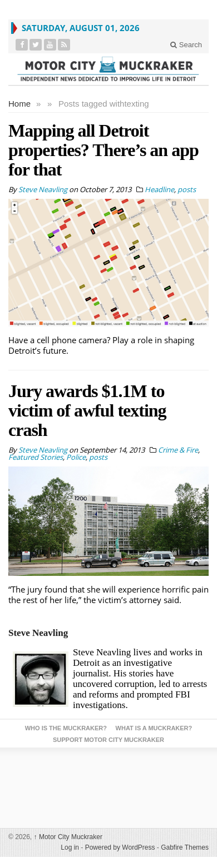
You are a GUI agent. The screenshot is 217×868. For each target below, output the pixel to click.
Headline (159, 189)
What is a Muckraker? (154, 728)
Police (76, 457)
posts (187, 189)
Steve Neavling (38, 633)
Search (186, 45)
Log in (70, 847)
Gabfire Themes (185, 847)
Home (19, 104)
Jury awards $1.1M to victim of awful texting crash (87, 410)
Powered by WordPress (120, 847)
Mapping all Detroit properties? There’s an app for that (103, 150)
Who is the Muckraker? (66, 728)
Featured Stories (36, 457)
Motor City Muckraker (68, 837)
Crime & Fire (178, 450)
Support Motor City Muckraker (108, 740)
